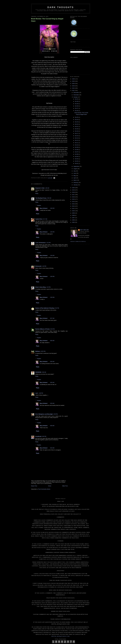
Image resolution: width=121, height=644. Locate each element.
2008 (74, 215)
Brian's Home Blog (41, 287)
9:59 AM (52, 403)
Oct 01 (77, 163)
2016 (74, 197)
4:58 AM (49, 198)
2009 (74, 213)
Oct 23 (77, 122)
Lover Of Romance (41, 243)
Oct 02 (77, 161)
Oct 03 (77, 159)
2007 (74, 218)
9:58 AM (52, 341)
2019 (74, 190)
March (75, 180)
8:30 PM (44, 436)
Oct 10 (77, 145)
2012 (74, 206)
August (75, 169)
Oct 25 (77, 117)
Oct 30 (77, 101)
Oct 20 (77, 129)
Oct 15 (77, 136)
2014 (74, 202)
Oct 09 (77, 147)
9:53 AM (52, 448)
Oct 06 (77, 154)
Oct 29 (77, 104)
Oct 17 (77, 133)
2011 (74, 208)
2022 (74, 88)
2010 (74, 211)
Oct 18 (77, 131)
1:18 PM (44, 266)
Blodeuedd (38, 266)
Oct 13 (77, 138)
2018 (74, 192)
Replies (39, 205)
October (76, 97)
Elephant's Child (40, 188)
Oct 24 (77, 120)
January (76, 185)
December (76, 92)
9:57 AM (52, 318)
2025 (74, 81)
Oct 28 (77, 106)
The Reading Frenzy (41, 198)
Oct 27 (77, 108)
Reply (37, 193)
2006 (74, 220)
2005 (74, 222)
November (76, 95)
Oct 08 (77, 150)
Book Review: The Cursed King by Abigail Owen (47, 20)
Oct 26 (77, 111)
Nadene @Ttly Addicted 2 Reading (45, 308)
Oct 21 (77, 126)
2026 (74, 79)
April (75, 178)
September (76, 166)
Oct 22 (77, 124)
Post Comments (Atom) (44, 489)
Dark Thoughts (61, 7)
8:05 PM (52, 329)
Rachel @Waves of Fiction (43, 329)
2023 (74, 86)
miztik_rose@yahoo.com (60, 636)
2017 (74, 195)
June (75, 173)
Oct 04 (77, 156)
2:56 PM (52, 208)
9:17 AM (45, 219)
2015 (74, 199)
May (75, 176)
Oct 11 (77, 143)
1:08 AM (47, 188)
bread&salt (38, 436)
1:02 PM (48, 243)
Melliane (38, 351)
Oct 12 (77, 140)
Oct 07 (77, 152)
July (75, 171)
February (76, 183)
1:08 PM (41, 393)
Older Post (65, 486)
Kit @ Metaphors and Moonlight (44, 414)
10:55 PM (43, 351)
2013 (74, 204)
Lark (37, 393)
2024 (74, 84)
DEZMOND (38, 372)
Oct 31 (77, 99)
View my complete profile (78, 242)
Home (50, 486)
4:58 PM (55, 414)
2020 (74, 188)
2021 (74, 90)
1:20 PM (48, 287)
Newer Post (34, 486)
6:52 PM (57, 308)
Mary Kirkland (44, 208)
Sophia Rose (39, 219)
